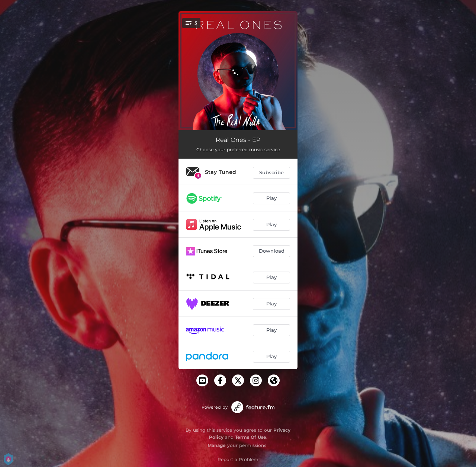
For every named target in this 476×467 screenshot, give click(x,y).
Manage (217, 445)
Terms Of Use (251, 437)
